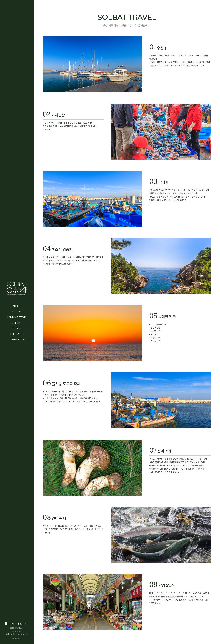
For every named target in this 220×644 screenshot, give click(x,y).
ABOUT (17, 306)
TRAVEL (17, 329)
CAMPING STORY (17, 317)
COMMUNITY (17, 340)
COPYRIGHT (17, 639)
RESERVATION (17, 334)
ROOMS (17, 312)
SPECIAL (17, 323)
